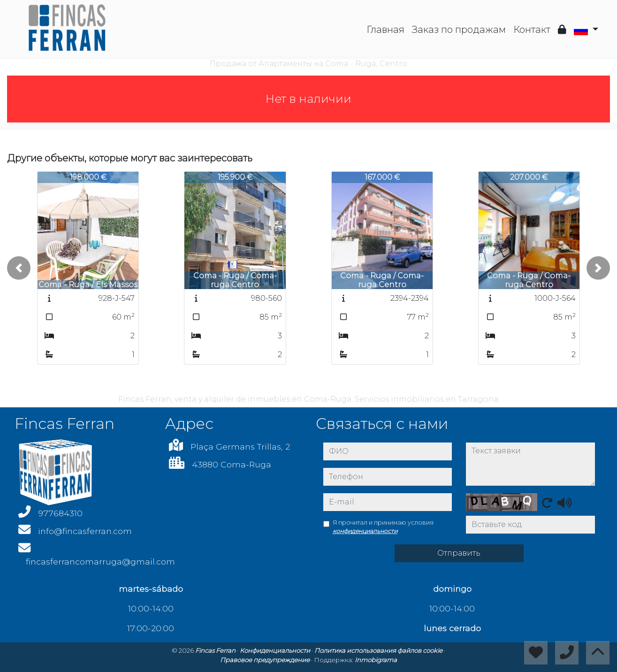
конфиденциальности (365, 531)
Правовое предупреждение (266, 660)
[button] (19, 268)
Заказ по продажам (459, 30)
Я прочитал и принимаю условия (383, 527)
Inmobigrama (376, 660)
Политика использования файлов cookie (379, 650)
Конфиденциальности (276, 650)
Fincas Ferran (216, 650)
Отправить (459, 553)
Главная (385, 30)
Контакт (532, 30)
